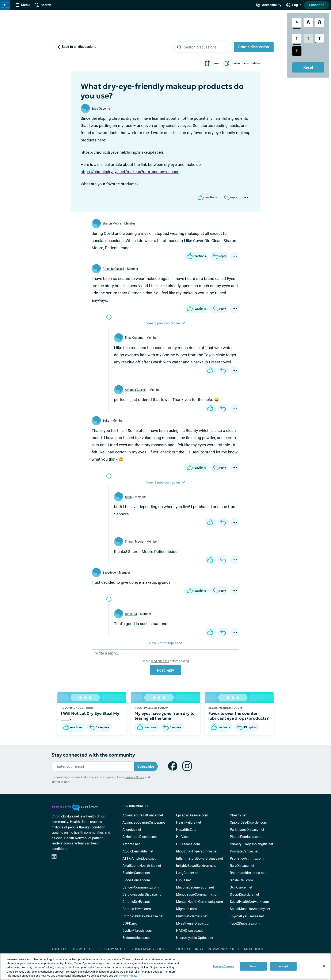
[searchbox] (208, 47)
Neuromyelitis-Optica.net (195, 938)
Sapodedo (109, 573)
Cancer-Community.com (141, 887)
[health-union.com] (75, 807)
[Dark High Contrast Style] (297, 51)
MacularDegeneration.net (195, 887)
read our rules (160, 661)
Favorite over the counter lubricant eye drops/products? (239, 716)
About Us (59, 949)
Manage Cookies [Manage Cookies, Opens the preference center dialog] (223, 966)
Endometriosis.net (136, 938)
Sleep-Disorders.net (245, 895)
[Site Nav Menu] (23, 5)
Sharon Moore (112, 223)
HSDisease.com (188, 844)
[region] (165, 967)
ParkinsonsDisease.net (247, 830)
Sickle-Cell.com (241, 880)
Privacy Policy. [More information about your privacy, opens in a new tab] (128, 976)
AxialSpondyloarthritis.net (142, 866)
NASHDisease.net (189, 931)
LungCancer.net (188, 873)
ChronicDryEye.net (136, 902)
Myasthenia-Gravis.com (194, 923)
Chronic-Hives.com (137, 909)
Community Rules (223, 949)
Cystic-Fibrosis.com (137, 931)
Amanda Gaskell (113, 269)
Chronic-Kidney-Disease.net (143, 916)
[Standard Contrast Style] (297, 38)
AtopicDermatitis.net (138, 851)
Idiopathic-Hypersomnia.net (197, 851)
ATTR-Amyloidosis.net (139, 858)
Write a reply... (107, 653)
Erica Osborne (101, 109)
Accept (284, 966)
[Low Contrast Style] (308, 38)
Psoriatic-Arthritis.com (247, 858)
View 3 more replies (165, 643)
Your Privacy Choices (150, 949)
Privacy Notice (135, 777)
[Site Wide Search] (43, 5)
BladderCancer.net (136, 873)
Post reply (165, 670)
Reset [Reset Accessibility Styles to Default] (308, 67)
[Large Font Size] (308, 22)
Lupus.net (183, 880)
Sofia (106, 421)
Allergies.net (132, 830)
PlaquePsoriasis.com (246, 837)
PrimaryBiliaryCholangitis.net (252, 844)
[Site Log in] (294, 5)
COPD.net (130, 923)
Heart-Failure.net (189, 822)
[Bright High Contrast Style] (320, 38)
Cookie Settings (189, 949)
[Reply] (230, 198)
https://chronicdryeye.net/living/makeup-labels (122, 152)
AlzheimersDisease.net (140, 837)
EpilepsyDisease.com (192, 815)
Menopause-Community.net (197, 895)
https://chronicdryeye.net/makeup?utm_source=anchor (130, 172)
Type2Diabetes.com (245, 923)
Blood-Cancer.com (136, 880)
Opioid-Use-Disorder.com (249, 822)
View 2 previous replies (165, 323)
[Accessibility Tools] (269, 5)
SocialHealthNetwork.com (250, 902)
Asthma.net (131, 844)
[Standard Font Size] (297, 22)
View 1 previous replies (165, 482)
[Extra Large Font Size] (320, 22)
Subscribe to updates (241, 63)
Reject (254, 966)
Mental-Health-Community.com (199, 902)
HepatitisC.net (187, 830)
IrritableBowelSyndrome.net (197, 866)
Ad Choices (253, 949)
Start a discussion (254, 47)
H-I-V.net (182, 837)
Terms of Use (60, 782)
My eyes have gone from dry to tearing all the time (165, 716)
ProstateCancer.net (244, 851)
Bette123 (131, 614)
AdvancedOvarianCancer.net (144, 822)
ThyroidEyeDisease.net (247, 916)
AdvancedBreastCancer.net (143, 815)
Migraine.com (186, 909)
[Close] (324, 966)
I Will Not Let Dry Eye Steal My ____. (90, 716)
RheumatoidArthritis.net (248, 873)
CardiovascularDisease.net (142, 895)
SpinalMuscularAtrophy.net (250, 909)
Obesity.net (238, 815)
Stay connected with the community (93, 755)
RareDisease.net (242, 866)
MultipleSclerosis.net (192, 916)
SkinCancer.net (241, 887)
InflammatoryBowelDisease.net (199, 858)
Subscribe (317, 5)
